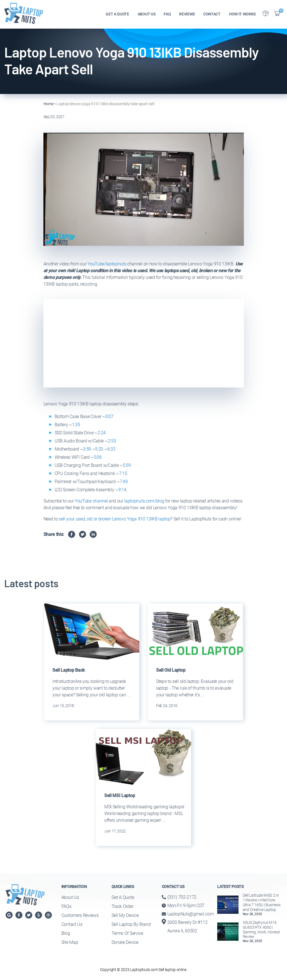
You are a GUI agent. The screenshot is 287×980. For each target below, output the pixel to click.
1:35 (76, 425)
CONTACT (212, 14)
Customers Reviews (80, 915)
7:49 (124, 482)
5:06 (98, 457)
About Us (70, 897)
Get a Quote (123, 897)
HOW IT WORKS (242, 14)
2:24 (102, 433)
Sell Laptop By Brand (131, 924)
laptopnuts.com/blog (144, 501)
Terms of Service (127, 933)
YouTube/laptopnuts (107, 264)
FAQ (167, 14)
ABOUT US (146, 14)
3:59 (87, 449)
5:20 (99, 449)
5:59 (127, 465)
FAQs (66, 906)
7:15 (123, 473)
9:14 (122, 490)
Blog (66, 933)
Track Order (122, 906)
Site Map (70, 942)
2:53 (112, 441)
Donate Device (125, 942)
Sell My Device (125, 915)
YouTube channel (91, 501)
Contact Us (72, 924)
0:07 (109, 416)
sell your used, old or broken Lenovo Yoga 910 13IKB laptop (115, 519)
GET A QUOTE (117, 14)
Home (48, 104)
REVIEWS (187, 14)
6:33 (111, 449)
